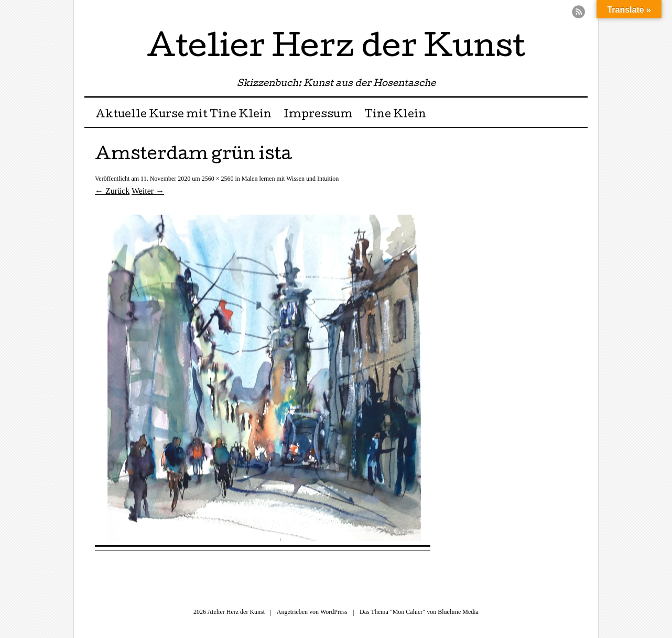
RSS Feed (578, 12)
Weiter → (148, 191)
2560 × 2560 (218, 179)
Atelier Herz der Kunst (336, 49)
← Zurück (112, 191)
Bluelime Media (458, 612)
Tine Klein (395, 115)
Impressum (318, 115)
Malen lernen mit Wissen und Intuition (290, 179)
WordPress (334, 612)
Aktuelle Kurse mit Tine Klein (183, 115)
